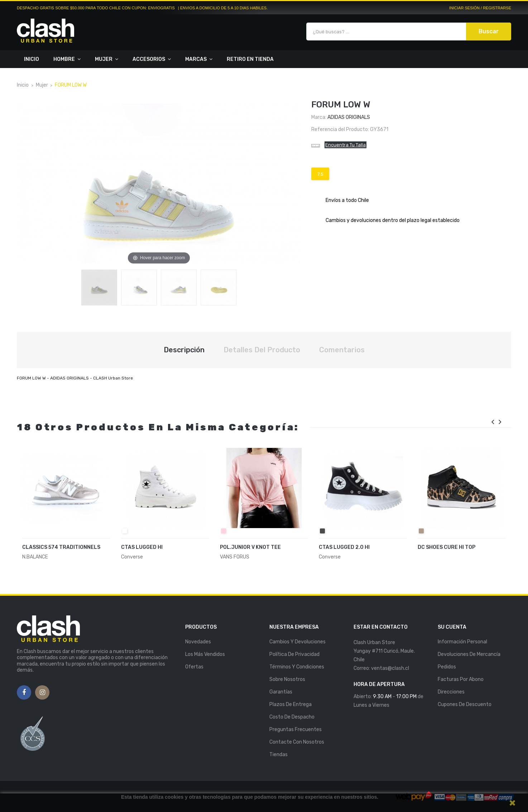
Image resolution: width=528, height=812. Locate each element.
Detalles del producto (262, 350)
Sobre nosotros (287, 679)
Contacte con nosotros (297, 742)
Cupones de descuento (465, 704)
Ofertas (194, 667)
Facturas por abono (461, 679)
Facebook (24, 693)
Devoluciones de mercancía (469, 654)
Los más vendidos (205, 654)
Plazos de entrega (291, 704)
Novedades (198, 642)
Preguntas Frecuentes (296, 729)
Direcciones (451, 692)
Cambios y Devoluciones (297, 642)
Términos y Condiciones (297, 667)
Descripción (184, 350)
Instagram (42, 693)
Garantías (281, 692)
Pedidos (447, 667)
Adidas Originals (349, 117)
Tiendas (279, 755)
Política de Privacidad (294, 654)
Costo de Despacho (292, 717)
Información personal (462, 642)
